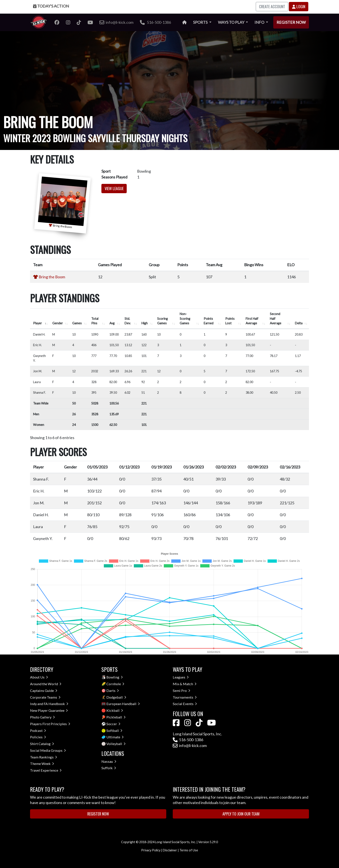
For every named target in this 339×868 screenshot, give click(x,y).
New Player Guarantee (49, 710)
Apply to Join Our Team (241, 814)
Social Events (185, 704)
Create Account (272, 6)
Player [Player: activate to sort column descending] (38, 323)
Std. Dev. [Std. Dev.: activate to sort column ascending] (128, 321)
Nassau (109, 761)
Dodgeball (116, 697)
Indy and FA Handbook (49, 704)
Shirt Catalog (42, 744)
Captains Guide (44, 690)
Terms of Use (189, 850)
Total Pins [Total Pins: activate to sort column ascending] (95, 321)
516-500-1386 (155, 22)
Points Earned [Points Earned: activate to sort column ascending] (209, 321)
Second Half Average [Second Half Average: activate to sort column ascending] (276, 319)
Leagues (181, 677)
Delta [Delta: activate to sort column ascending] (299, 323)
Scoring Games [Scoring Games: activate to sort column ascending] (162, 321)
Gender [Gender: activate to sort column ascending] (58, 323)
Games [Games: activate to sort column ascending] (77, 323)
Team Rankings (44, 757)
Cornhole (115, 684)
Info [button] (260, 22)
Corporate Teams (45, 697)
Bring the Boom (52, 277)
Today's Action (51, 6)
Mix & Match (185, 684)
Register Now (291, 22)
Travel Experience (46, 770)
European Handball (123, 704)
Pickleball (116, 717)
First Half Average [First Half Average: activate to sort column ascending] (252, 321)
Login (299, 6)
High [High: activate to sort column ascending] (145, 323)
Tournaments (185, 697)
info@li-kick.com (190, 745)
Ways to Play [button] (231, 22)
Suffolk (109, 768)
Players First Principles (50, 724)
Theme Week (42, 764)
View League (114, 188)
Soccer (113, 724)
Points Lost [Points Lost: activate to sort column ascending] (230, 321)
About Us (39, 677)
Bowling (115, 677)
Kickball (115, 710)
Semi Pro (181, 690)
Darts (113, 690)
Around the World (46, 684)
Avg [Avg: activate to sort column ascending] (112, 323)
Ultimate (115, 737)
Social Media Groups (48, 750)
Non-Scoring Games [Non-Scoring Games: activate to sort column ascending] (185, 319)
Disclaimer (170, 850)
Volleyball (116, 744)
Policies (38, 737)
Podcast (38, 730)
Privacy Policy (151, 850)
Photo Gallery (42, 717)
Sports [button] (201, 22)
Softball (114, 730)
